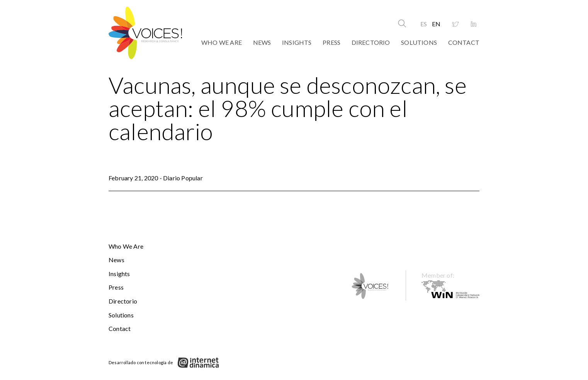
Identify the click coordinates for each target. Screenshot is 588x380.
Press (331, 42)
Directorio (371, 42)
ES (424, 24)
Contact (464, 42)
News (262, 42)
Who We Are (222, 42)
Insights (297, 42)
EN (436, 24)
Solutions (419, 42)
